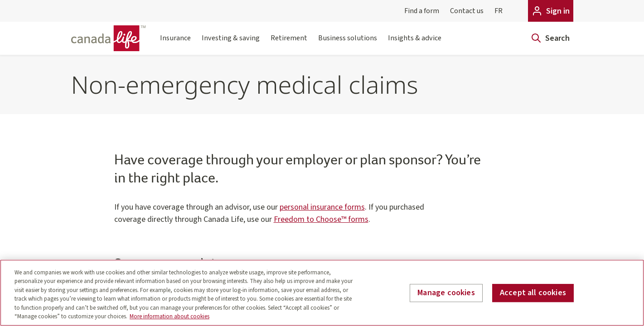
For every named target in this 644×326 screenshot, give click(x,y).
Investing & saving (231, 43)
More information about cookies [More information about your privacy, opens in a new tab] (169, 316)
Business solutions (348, 43)
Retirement (289, 43)
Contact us (467, 11)
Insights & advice (415, 43)
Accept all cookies (533, 293)
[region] (322, 293)
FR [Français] (499, 11)
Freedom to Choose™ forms (321, 219)
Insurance (175, 43)
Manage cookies (446, 293)
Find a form (422, 11)
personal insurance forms (322, 207)
